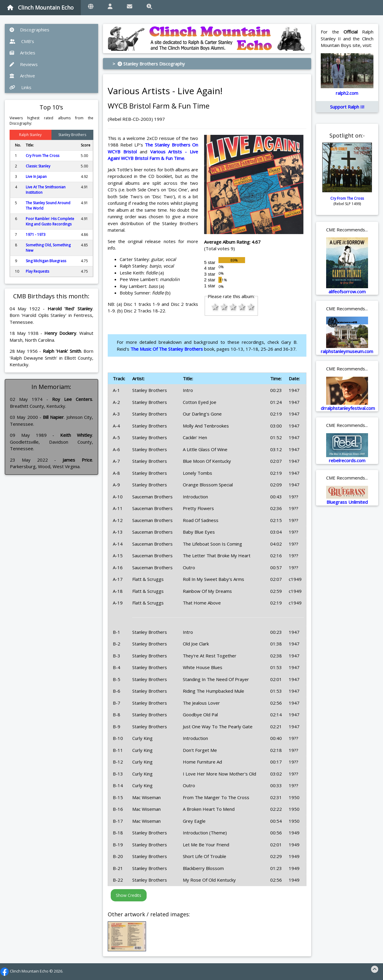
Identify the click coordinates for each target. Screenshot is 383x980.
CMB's (22, 41)
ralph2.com (347, 93)
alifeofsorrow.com (347, 291)
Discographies (29, 30)
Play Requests (37, 271)
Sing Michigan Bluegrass (46, 261)
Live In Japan (36, 177)
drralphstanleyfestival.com (348, 408)
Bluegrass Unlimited (347, 502)
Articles (22, 53)
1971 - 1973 (36, 235)
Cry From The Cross (42, 156)
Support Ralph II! (347, 107)
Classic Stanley (38, 166)
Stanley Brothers (72, 135)
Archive (22, 76)
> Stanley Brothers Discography (149, 64)
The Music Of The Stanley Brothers (167, 349)
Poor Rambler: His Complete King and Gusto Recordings (50, 221)
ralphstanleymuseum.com (347, 351)
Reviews (24, 64)
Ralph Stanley (30, 135)
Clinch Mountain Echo (40, 7)
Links (20, 87)
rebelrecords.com (347, 460)
